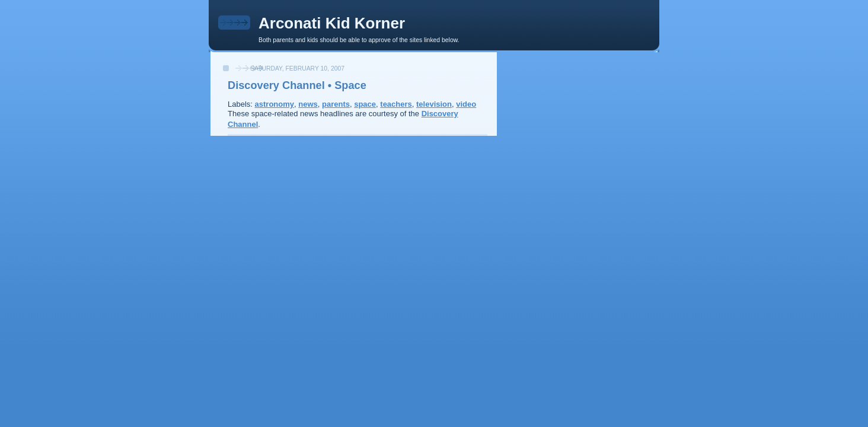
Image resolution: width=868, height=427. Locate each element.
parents (336, 104)
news (308, 104)
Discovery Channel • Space (297, 85)
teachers (396, 104)
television (434, 104)
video (466, 104)
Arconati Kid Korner (332, 23)
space (365, 104)
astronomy (275, 104)
